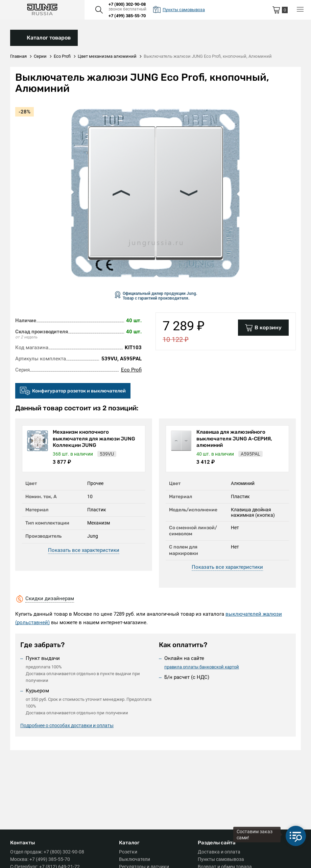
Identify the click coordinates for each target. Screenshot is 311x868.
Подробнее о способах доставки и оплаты (67, 726)
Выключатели (135, 859)
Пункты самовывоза (221, 859)
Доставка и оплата (219, 852)
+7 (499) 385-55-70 (127, 16)
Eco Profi (131, 370)
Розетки (128, 852)
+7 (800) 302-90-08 (127, 4)
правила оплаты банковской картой (202, 667)
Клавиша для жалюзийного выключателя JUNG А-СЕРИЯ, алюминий (234, 439)
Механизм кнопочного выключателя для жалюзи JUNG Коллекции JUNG (94, 439)
